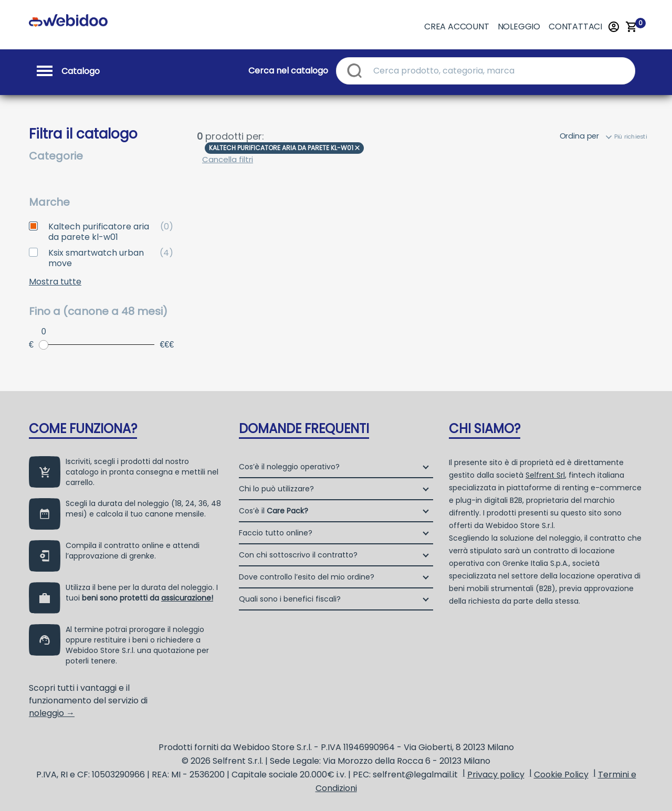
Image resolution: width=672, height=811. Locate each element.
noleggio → (52, 713)
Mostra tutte (55, 282)
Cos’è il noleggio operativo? (289, 467)
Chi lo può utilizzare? (276, 489)
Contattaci (575, 27)
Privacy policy (496, 775)
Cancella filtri (228, 159)
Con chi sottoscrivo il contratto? (298, 555)
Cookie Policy (561, 775)
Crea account (457, 27)
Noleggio (519, 27)
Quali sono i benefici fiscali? (290, 599)
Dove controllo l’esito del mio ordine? (307, 577)
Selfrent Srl (545, 475)
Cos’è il (274, 511)
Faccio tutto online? (276, 533)
